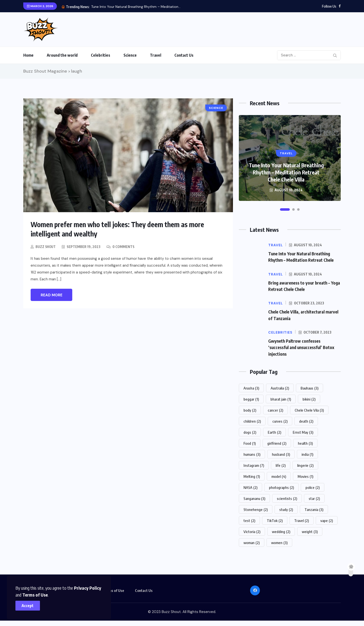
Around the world (62, 55)
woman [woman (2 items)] (252, 542)
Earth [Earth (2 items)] (274, 431)
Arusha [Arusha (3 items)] (251, 387)
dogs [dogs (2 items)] (250, 431)
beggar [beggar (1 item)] (251, 398)
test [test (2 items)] (249, 520)
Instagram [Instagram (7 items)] (254, 465)
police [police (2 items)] (313, 487)
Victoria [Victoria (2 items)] (252, 531)
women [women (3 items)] (279, 542)
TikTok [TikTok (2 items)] (275, 520)
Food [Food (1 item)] (250, 443)
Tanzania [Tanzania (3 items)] (314, 509)
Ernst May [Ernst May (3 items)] (303, 431)
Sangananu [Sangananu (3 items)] (254, 498)
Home (28, 55)
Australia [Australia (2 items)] (280, 387)
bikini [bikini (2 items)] (309, 398)
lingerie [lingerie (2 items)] (305, 465)
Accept (30, 604)
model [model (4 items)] (279, 476)
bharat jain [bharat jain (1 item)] (281, 398)
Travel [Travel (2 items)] (302, 520)
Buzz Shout (46, 246)
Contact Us (184, 55)
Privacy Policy (89, 586)
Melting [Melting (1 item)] (252, 476)
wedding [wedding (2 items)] (281, 531)
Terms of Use (30, 593)
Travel (156, 55)
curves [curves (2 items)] (280, 420)
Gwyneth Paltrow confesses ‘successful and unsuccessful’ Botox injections (303, 347)
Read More (52, 295)
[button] (285, 209)
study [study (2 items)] (286, 509)
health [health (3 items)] (305, 443)
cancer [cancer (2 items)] (275, 409)
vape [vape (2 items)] (327, 520)
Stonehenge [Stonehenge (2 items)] (256, 509)
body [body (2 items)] (250, 409)
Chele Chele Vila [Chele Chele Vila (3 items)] (309, 409)
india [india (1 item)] (307, 454)
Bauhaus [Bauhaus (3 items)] (309, 387)
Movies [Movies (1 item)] (305, 476)
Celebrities (101, 55)
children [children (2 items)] (252, 420)
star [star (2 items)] (314, 498)
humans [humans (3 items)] (252, 454)
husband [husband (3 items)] (281, 454)
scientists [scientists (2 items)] (287, 498)
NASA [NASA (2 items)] (250, 487)
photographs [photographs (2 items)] (281, 487)
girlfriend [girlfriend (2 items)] (277, 443)
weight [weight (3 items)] (310, 531)
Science (130, 55)
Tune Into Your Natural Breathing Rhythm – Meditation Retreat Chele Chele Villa (286, 172)
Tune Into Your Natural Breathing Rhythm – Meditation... (136, 7)
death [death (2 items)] (306, 420)
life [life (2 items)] (281, 465)
